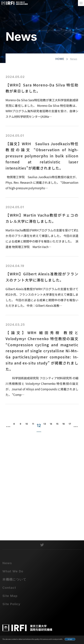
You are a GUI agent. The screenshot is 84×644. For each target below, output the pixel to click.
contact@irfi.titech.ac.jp (42, 528)
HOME (60, 59)
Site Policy (11, 606)
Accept (70, 639)
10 (27, 424)
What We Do (13, 573)
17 (70, 424)
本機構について (14, 581)
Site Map (10, 598)
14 (51, 424)
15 (57, 424)
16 (64, 424)
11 (33, 424)
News (7, 565)
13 (45, 424)
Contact (9, 590)
